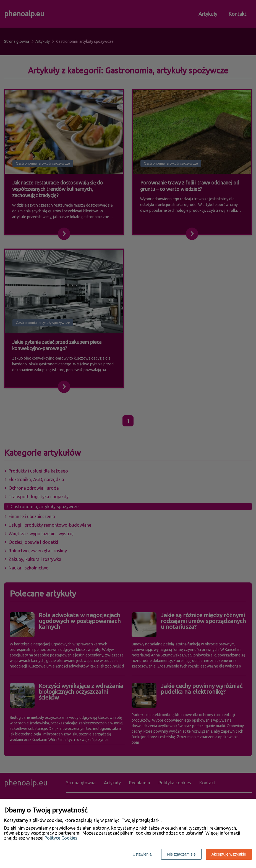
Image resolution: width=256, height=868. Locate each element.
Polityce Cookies (61, 838)
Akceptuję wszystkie (229, 854)
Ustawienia (142, 854)
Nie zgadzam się (181, 854)
